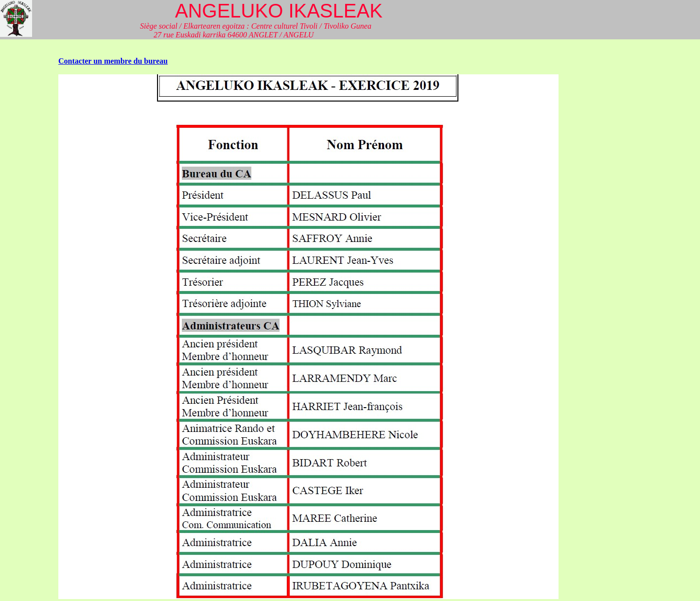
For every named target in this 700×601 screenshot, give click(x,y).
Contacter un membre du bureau (113, 61)
